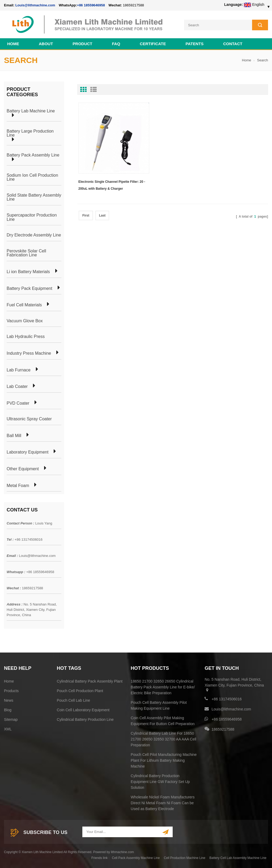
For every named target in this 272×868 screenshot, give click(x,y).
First (86, 200)
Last (102, 200)
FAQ (116, 43)
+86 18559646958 (91, 5)
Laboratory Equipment (27, 452)
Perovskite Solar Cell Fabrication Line (26, 252)
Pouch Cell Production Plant (80, 690)
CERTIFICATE (153, 43)
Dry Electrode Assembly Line (34, 235)
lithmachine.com (122, 851)
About (46, 43)
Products (11, 690)
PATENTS (194, 43)
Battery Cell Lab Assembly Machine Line (238, 857)
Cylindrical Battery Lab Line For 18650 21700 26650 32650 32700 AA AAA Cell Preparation (163, 738)
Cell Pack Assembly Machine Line (136, 857)
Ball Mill (14, 435)
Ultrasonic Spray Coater (29, 418)
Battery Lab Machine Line (31, 111)
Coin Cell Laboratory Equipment (83, 709)
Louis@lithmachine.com (37, 555)
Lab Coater (17, 386)
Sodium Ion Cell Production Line (32, 177)
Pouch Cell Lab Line (73, 700)
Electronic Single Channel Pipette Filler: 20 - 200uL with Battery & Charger (104, 171)
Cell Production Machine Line (185, 857)
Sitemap (11, 719)
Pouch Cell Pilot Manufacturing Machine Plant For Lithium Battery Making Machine (164, 760)
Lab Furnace (19, 369)
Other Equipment (23, 468)
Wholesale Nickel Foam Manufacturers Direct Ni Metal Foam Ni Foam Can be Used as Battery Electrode (163, 802)
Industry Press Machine (29, 353)
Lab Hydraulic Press (26, 336)
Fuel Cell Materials (24, 304)
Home (13, 43)
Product (82, 43)
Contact (233, 43)
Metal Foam (18, 485)
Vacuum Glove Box (25, 320)
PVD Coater (18, 403)
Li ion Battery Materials (28, 271)
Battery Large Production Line (30, 132)
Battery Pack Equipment (29, 288)
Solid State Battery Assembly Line (34, 196)
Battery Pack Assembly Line (33, 155)
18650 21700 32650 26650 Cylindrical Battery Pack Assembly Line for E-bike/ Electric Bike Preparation (163, 686)
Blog (8, 709)
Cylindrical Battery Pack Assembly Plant (90, 680)
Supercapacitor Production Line (32, 216)
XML (8, 728)
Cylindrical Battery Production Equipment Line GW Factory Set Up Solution (160, 781)
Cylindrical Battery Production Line (85, 719)
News (9, 700)
